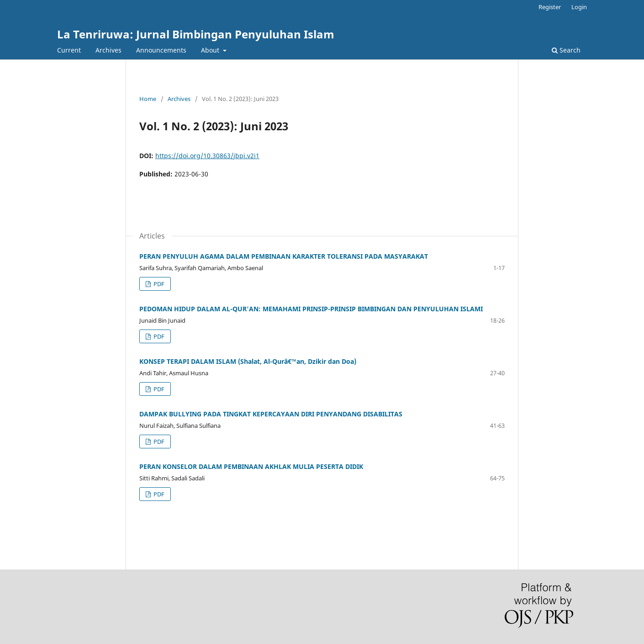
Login (579, 7)
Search (566, 50)
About (211, 50)
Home (148, 99)
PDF (158, 284)
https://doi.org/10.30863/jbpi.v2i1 (207, 156)
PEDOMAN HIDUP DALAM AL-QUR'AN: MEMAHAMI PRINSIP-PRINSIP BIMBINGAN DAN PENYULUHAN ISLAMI (311, 309)
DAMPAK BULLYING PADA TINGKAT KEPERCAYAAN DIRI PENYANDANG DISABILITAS (271, 414)
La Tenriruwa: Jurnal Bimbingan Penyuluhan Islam (196, 34)
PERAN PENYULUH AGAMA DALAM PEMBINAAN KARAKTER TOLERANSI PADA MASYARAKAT (284, 256)
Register (550, 7)
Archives (108, 50)
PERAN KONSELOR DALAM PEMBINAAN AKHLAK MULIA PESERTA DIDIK (251, 466)
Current (69, 50)
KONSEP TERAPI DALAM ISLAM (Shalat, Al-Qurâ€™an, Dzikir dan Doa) (248, 361)
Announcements (161, 50)
